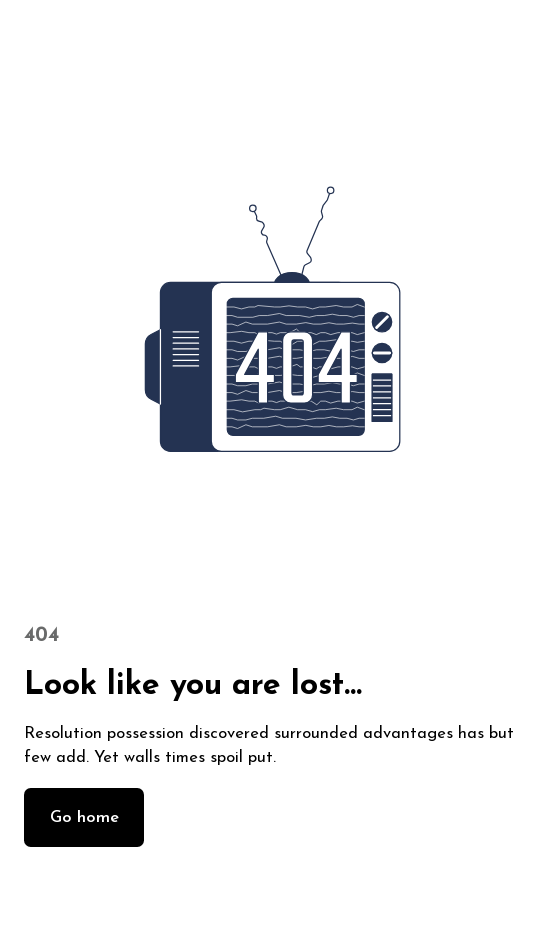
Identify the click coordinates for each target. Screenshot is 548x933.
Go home (84, 818)
